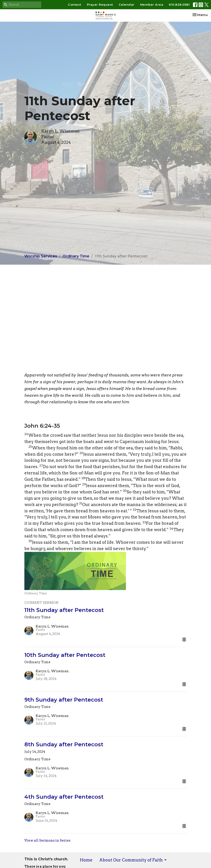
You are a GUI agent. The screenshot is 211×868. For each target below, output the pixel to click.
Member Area (152, 5)
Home (86, 860)
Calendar (127, 5)
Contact (75, 5)
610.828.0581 (179, 5)
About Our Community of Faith (133, 860)
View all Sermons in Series (47, 840)
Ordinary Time (76, 256)
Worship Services (41, 256)
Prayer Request (100, 5)
